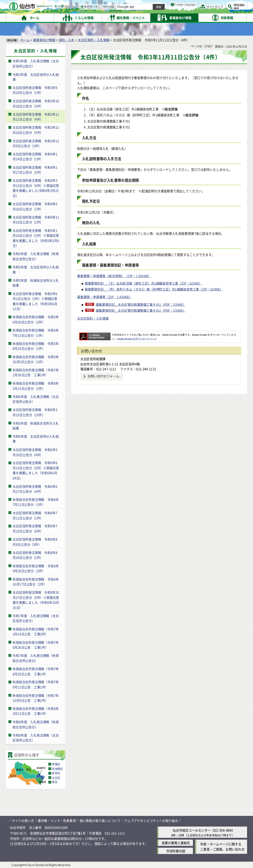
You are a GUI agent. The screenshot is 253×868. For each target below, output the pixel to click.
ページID (158, 17)
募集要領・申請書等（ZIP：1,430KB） (105, 297)
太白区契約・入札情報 (94, 40)
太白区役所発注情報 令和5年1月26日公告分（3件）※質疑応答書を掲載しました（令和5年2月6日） (36, 238)
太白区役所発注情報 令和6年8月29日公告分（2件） (35, 555)
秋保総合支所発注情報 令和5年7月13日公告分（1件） (36, 332)
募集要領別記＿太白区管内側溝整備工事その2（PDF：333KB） (141, 310)
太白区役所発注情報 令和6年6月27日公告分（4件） (35, 489)
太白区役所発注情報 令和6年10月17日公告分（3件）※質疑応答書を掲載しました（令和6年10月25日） (36, 600)
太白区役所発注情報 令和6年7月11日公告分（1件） (35, 515)
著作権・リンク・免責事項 (57, 820)
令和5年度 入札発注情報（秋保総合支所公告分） (36, 256)
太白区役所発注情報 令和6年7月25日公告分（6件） (35, 528)
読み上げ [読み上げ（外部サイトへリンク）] (162, 5)
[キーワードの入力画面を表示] (133, 17)
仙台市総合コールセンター (192, 830)
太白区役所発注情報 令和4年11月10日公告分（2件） (36, 219)
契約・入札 (67, 40)
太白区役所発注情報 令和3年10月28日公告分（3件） (36, 103)
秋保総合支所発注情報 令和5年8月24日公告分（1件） (36, 346)
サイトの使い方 (23, 820)
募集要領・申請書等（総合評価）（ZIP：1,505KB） (114, 276)
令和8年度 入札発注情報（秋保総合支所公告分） (36, 724)
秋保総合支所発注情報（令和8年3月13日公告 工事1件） (36, 711)
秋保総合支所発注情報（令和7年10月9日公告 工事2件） (36, 698)
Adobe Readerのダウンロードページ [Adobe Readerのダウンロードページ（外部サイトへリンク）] (137, 338)
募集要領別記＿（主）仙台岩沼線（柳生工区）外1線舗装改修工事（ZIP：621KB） (143, 283)
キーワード (141, 17)
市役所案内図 (176, 851)
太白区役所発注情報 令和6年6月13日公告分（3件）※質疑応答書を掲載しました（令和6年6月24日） (36, 470)
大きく (190, 11)
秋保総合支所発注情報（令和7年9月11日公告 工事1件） (36, 684)
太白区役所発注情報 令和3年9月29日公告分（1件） (35, 90)
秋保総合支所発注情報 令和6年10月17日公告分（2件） (36, 581)
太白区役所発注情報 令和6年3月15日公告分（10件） (35, 412)
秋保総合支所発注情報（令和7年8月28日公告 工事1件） (36, 671)
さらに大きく (206, 11)
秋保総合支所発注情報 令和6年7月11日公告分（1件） (36, 502)
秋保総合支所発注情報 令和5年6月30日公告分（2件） (36, 319)
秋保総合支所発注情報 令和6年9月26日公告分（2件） (36, 568)
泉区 (55, 782)
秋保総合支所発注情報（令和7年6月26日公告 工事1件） (36, 645)
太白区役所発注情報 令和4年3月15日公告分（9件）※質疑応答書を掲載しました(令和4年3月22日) (36, 188)
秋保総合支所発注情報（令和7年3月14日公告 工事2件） (36, 631)
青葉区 (56, 764)
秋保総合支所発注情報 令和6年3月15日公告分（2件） (36, 386)
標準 (197, 5)
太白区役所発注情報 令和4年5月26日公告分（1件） (35, 206)
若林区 (56, 773)
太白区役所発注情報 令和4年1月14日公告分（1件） (35, 156)
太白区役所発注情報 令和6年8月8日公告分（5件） (35, 542)
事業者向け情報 (44, 40)
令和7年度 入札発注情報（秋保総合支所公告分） (36, 658)
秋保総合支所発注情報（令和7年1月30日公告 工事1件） (36, 372)
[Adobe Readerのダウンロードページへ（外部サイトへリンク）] (95, 334)
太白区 (56, 777)
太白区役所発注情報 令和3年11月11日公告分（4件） (36, 116)
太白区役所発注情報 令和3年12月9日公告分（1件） (36, 143)
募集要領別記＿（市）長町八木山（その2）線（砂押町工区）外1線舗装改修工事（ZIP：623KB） (154, 289)
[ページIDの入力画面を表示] (152, 17)
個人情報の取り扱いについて (100, 820)
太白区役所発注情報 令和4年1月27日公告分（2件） (35, 170)
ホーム (25, 40)
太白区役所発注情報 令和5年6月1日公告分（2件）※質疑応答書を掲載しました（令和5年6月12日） (35, 301)
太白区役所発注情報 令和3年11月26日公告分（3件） (36, 130)
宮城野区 (57, 769)
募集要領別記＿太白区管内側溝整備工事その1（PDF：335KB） (141, 304)
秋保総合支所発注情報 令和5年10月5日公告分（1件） (36, 359)
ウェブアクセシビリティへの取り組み (151, 820)
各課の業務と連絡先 (176, 843)
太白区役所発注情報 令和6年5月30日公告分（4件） (35, 452)
